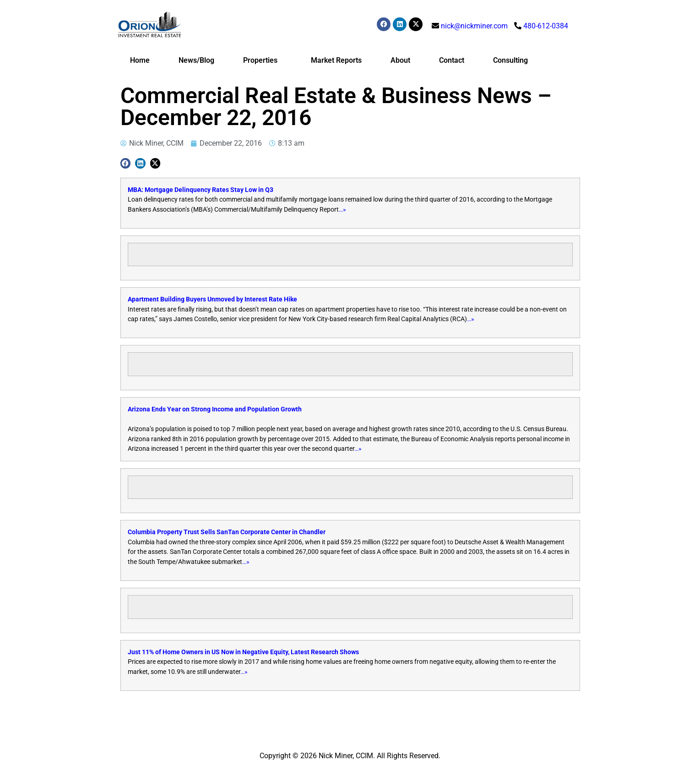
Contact (452, 60)
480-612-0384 (546, 26)
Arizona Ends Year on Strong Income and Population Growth (215, 409)
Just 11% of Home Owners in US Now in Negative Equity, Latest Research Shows (243, 652)
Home (140, 60)
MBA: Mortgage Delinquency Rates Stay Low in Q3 (201, 190)
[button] (126, 163)
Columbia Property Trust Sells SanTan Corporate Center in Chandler (227, 532)
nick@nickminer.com (474, 26)
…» (342, 210)
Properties (263, 60)
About (400, 60)
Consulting (510, 60)
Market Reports (336, 60)
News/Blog (196, 60)
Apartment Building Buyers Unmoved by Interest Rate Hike (212, 299)
